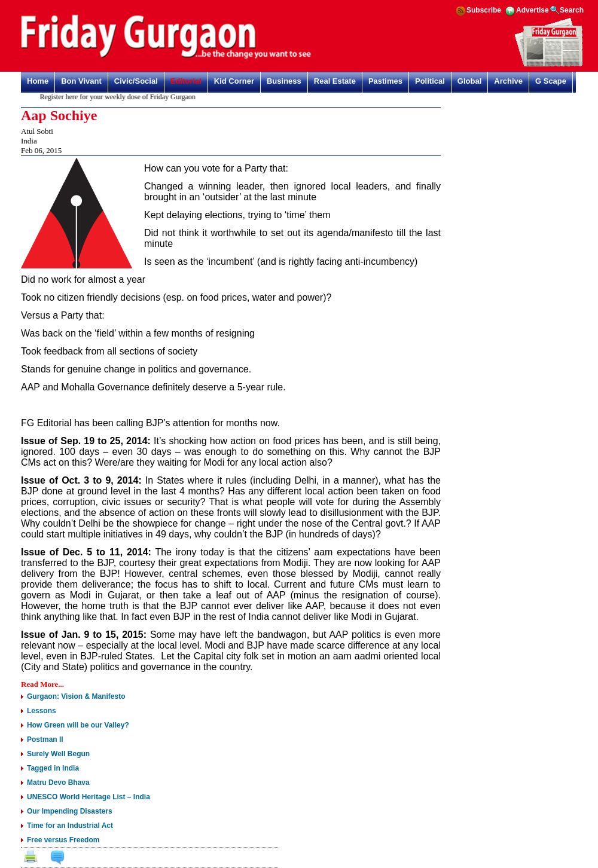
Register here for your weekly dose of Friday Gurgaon (120, 97)
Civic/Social (136, 81)
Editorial (186, 81)
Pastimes (385, 81)
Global (469, 81)
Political (430, 81)
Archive (508, 81)
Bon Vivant (81, 81)
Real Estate (335, 81)
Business (284, 81)
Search (572, 10)
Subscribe (484, 10)
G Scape (551, 81)
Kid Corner (234, 81)
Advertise (533, 10)
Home (38, 81)
